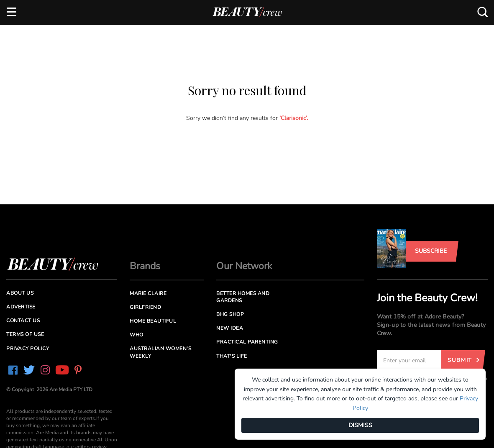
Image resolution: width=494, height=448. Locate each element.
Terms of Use (25, 334)
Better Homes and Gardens (243, 297)
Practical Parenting (247, 342)
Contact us (23, 321)
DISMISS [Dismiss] (360, 425)
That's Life (232, 356)
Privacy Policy (28, 349)
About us (20, 293)
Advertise (21, 307)
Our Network (244, 266)
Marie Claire (148, 293)
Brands (145, 266)
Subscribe (431, 251)
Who (137, 335)
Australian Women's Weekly (160, 352)
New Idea (230, 328)
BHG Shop (230, 314)
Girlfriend (145, 307)
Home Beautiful (153, 321)
